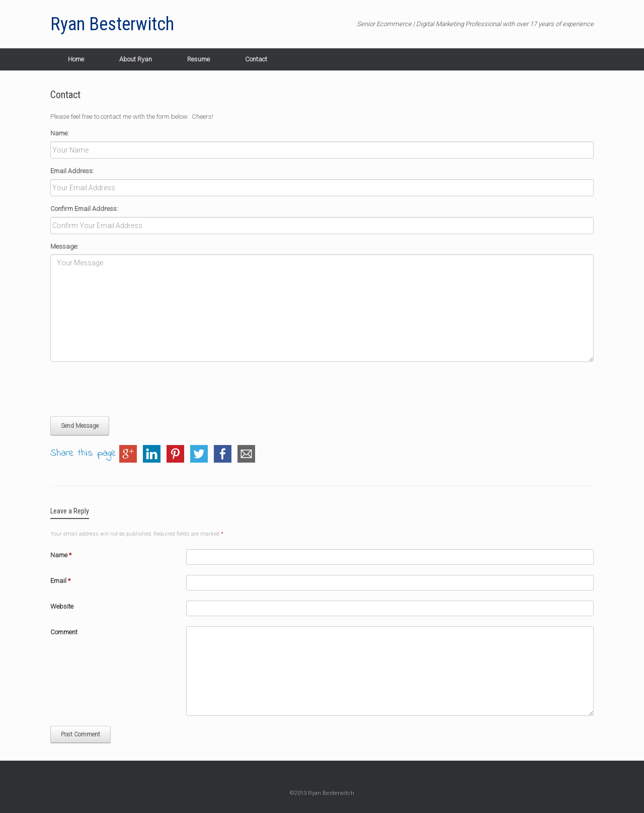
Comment (64, 632)
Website (62, 606)
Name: (60, 133)
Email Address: (72, 171)
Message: (64, 246)
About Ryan (136, 59)
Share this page (83, 454)
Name (61, 555)
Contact (256, 59)
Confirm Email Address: (84, 209)
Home (76, 59)
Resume (198, 59)
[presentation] (127, 389)
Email (60, 581)
